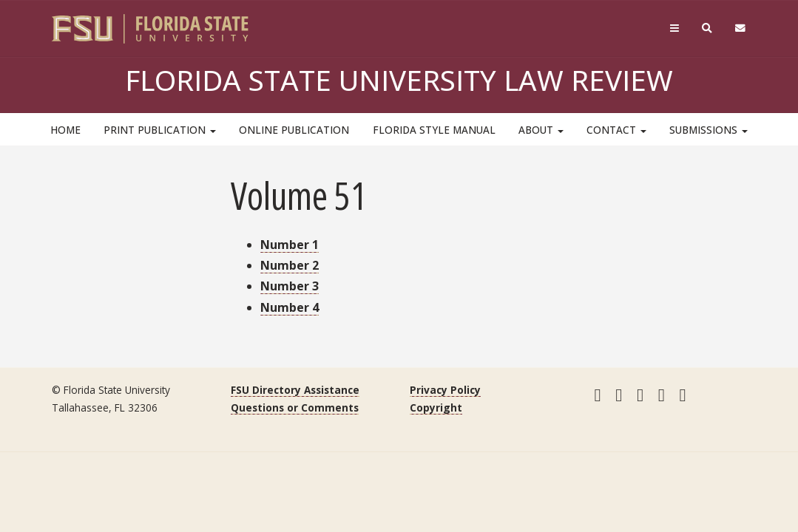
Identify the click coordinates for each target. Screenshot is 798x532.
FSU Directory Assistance (295, 390)
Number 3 (290, 286)
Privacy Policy (445, 390)
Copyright (436, 407)
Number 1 (290, 245)
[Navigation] (674, 28)
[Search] (707, 28)
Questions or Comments (295, 407)
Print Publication (160, 130)
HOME (65, 130)
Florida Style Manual (434, 130)
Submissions (709, 130)
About (541, 130)
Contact (616, 130)
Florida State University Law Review (399, 80)
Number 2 (290, 265)
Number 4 (290, 307)
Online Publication (294, 130)
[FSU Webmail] (740, 28)
